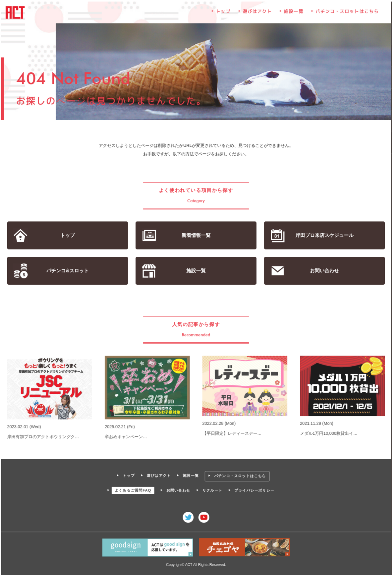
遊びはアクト (257, 13)
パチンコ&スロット (68, 271)
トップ (223, 13)
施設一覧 (293, 13)
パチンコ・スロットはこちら (347, 13)
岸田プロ (324, 236)
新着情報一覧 (196, 236)
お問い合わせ (324, 271)
